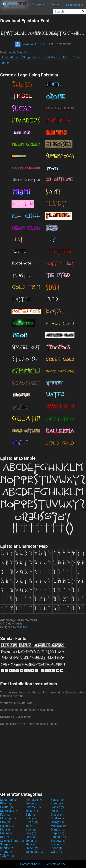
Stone (56, 848)
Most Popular (9, 800)
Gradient (58, 818)
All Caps (53, 57)
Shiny (31, 844)
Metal (6, 830)
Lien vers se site (55, 864)
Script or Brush (33, 57)
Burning (58, 803)
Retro (31, 837)
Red (5, 837)
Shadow (58, 841)
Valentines (34, 852)
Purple (57, 833)
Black (57, 800)
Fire (55, 811)
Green (32, 822)
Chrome (33, 807)
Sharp (6, 844)
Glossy (58, 815)
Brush (6, 63)
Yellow (7, 856)
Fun (5, 815)
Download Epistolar (31, 44)
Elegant (33, 811)
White (56, 852)
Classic (57, 807)
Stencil (32, 848)
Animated (34, 800)
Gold (31, 818)
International (10, 57)
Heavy (57, 822)
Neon (31, 830)
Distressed (10, 811)
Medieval (59, 826)
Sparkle (7, 848)
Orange (58, 830)
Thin (65, 57)
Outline (7, 833)
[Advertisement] (43, 758)
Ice (29, 826)
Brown (31, 803)
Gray (5, 822)
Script (31, 841)
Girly (30, 815)
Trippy (6, 852)
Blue (6, 803)
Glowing (8, 818)
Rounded (59, 837)
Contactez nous (30, 864)
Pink (31, 833)
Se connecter (75, 5)
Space (57, 844)
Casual (6, 807)
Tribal (77, 57)
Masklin (22, 52)
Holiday (7, 826)
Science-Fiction (12, 841)
